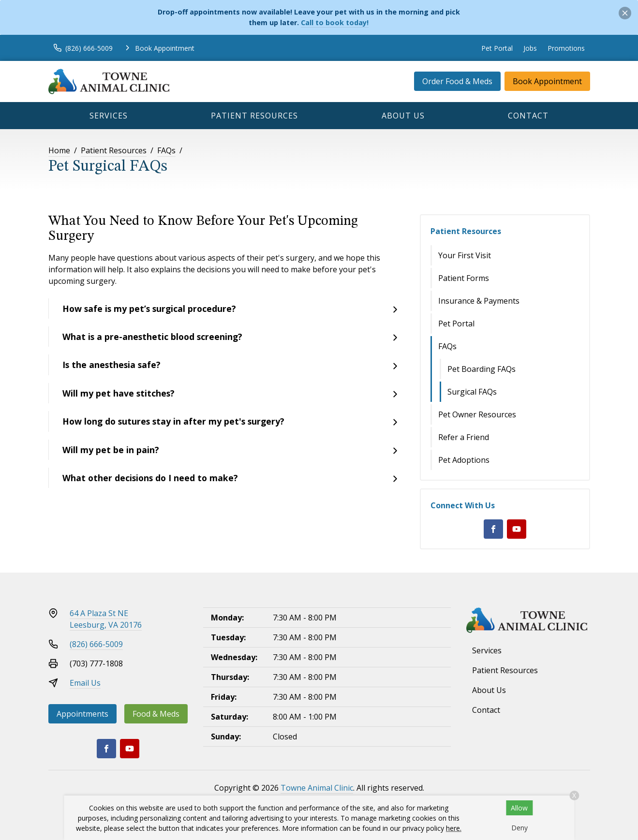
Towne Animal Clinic (317, 788)
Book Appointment (547, 81)
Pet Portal (497, 48)
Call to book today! (335, 22)
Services (109, 116)
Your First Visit (465, 255)
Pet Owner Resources (477, 414)
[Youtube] (517, 529)
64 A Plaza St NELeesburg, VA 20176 (106, 619)
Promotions (566, 48)
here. (454, 828)
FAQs (166, 150)
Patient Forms (464, 278)
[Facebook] (493, 529)
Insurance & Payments (479, 301)
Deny (519, 828)
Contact (528, 116)
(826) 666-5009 (96, 644)
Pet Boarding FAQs (482, 369)
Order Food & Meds (457, 81)
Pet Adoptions (464, 460)
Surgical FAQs (472, 392)
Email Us (85, 683)
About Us (403, 116)
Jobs (530, 48)
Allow (519, 808)
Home (59, 150)
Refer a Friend (464, 437)
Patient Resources (254, 116)
